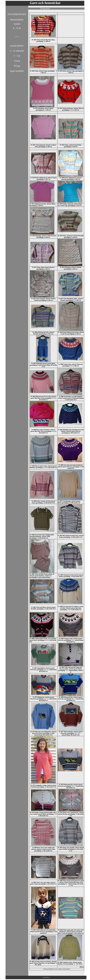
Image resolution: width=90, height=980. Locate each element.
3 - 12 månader (17, 51)
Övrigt (17, 66)
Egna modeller (17, 71)
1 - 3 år (17, 56)
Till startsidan (45, 9)
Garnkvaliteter (17, 46)
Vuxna (17, 61)
